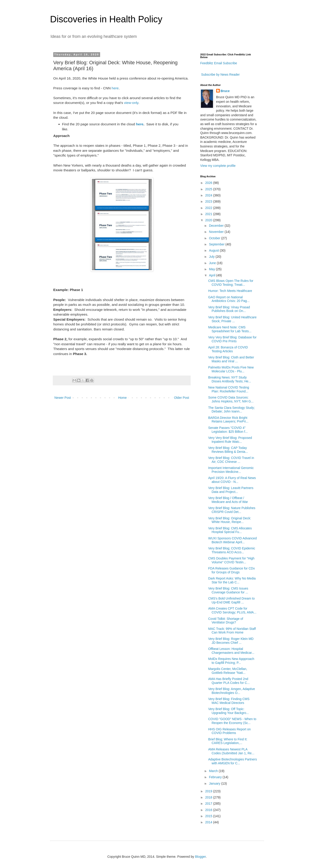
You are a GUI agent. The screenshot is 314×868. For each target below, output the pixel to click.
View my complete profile (218, 166)
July (212, 257)
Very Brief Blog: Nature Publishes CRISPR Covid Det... (232, 510)
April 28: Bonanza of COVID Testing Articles (228, 349)
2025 (209, 189)
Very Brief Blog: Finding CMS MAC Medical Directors (229, 701)
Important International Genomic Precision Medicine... (231, 470)
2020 (209, 220)
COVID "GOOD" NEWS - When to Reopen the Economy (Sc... (232, 721)
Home (122, 398)
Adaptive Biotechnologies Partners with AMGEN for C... (233, 761)
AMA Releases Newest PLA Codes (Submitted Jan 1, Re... (231, 751)
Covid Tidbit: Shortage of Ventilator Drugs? (226, 621)
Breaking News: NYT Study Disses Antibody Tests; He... (230, 379)
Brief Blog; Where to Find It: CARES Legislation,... (228, 741)
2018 (209, 797)
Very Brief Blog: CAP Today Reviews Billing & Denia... (228, 450)
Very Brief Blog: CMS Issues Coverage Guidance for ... (228, 590)
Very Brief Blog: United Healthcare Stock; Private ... (232, 319)
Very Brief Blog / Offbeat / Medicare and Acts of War (228, 500)
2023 (209, 201)
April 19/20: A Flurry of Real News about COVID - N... (232, 480)
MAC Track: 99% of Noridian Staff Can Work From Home (232, 631)
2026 (209, 183)
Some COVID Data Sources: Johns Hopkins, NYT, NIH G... (231, 399)
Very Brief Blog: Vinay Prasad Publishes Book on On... (229, 309)
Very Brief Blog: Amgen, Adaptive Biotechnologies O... (232, 691)
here (115, 88)
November (217, 232)
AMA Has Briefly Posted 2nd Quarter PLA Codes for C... (229, 681)
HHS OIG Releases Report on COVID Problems (229, 731)
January (215, 783)
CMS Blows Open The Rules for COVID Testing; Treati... (231, 283)
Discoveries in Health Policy (106, 19)
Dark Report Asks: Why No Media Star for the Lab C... (232, 580)
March (214, 771)
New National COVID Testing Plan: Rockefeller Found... (229, 389)
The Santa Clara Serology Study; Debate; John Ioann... (232, 410)
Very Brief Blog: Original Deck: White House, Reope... (230, 520)
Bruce (225, 91)
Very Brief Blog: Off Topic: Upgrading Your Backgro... (228, 711)
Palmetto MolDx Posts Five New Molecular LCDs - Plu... (231, 369)
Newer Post (63, 398)
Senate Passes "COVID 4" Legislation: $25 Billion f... (228, 430)
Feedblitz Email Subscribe (219, 63)
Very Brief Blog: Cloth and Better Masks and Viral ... (231, 359)
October (215, 238)
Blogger (200, 857)
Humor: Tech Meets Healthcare (230, 291)
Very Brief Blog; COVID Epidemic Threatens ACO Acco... (232, 550)
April (213, 275)
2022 (209, 208)
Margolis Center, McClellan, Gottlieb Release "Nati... (228, 671)
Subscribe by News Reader (220, 75)
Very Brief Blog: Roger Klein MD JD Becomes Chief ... (231, 641)
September (217, 244)
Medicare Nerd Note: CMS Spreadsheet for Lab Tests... (230, 329)
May (212, 269)
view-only (131, 103)
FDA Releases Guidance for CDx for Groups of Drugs (232, 570)
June (213, 263)
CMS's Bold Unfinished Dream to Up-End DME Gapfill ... (231, 600)
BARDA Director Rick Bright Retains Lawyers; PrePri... (228, 420)
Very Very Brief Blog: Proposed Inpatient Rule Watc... (230, 440)
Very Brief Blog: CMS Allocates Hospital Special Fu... (230, 530)
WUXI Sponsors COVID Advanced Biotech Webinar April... (232, 540)
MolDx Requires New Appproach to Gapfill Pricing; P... (231, 661)
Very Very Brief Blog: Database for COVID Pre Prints (232, 339)
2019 (209, 791)
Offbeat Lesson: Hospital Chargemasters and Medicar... (231, 651)
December (217, 226)
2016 (209, 810)
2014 (209, 822)
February (216, 777)
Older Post (182, 398)
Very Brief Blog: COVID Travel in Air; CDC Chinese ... (231, 460)
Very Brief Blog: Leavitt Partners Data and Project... (231, 490)
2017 (209, 804)
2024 (209, 195)
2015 (209, 816)
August (214, 250)
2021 (209, 214)
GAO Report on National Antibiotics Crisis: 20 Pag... (229, 299)
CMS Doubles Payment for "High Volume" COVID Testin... (231, 560)
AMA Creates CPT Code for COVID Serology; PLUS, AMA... (232, 610)
